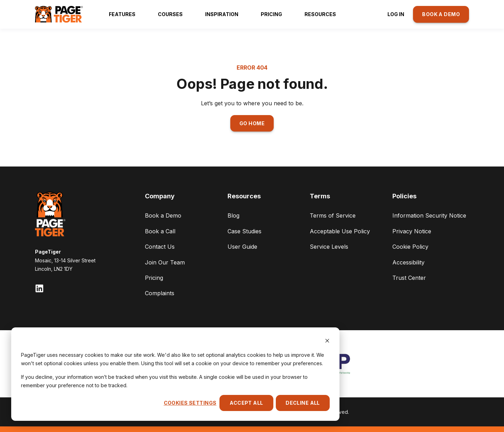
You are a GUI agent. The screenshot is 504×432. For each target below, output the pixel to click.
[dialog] (175, 374)
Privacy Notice (412, 231)
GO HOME (252, 123)
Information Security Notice (429, 215)
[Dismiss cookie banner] (327, 342)
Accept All (246, 403)
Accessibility (408, 262)
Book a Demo (163, 215)
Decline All (303, 403)
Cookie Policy (410, 247)
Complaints (160, 293)
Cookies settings (190, 403)
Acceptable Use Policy (340, 231)
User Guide (242, 247)
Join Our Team (165, 262)
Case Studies (244, 231)
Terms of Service (333, 215)
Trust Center (409, 278)
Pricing (154, 278)
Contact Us (160, 247)
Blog (233, 215)
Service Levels (329, 247)
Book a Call (160, 231)
